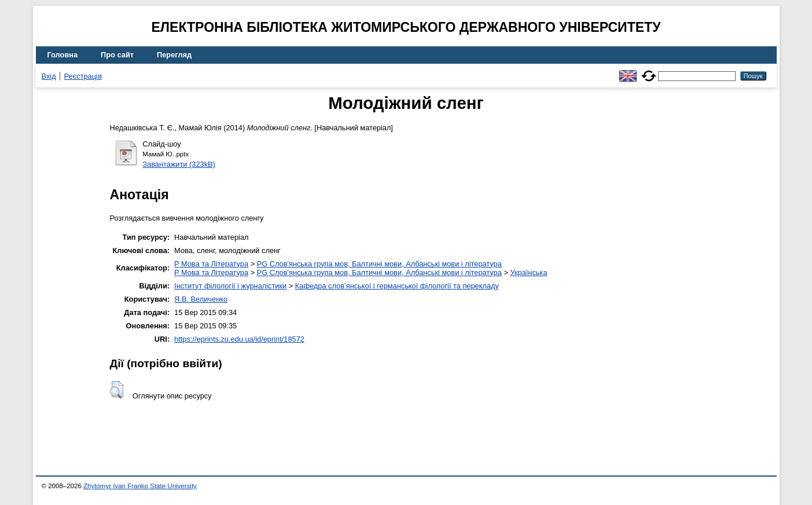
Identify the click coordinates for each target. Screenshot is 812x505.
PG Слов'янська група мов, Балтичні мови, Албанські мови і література (379, 264)
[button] (117, 390)
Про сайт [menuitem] (117, 55)
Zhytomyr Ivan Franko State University (140, 486)
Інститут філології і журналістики (230, 286)
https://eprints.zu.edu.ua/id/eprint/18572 (239, 339)
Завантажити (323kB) (179, 164)
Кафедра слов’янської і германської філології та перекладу (397, 286)
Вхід (49, 76)
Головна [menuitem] (63, 55)
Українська (528, 272)
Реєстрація (83, 76)
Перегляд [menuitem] (174, 55)
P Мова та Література (211, 264)
